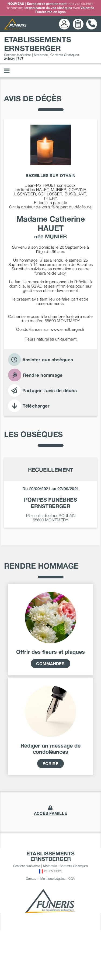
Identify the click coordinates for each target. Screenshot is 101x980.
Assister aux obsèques (41, 360)
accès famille (51, 865)
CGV (72, 930)
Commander (50, 715)
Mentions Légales (53, 930)
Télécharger (29, 406)
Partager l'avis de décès (42, 390)
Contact (32, 930)
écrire (50, 815)
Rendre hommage (35, 375)
